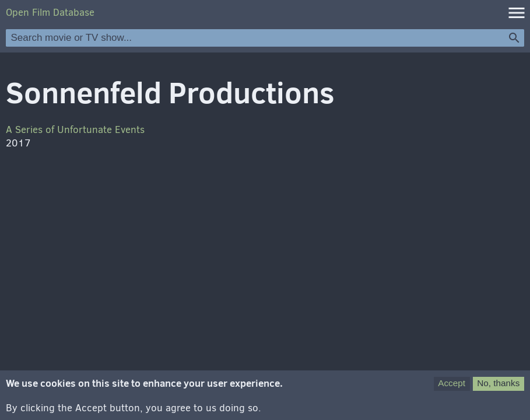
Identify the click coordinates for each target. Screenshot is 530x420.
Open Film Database (50, 13)
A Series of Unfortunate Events (75, 130)
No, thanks (498, 386)
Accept (452, 386)
